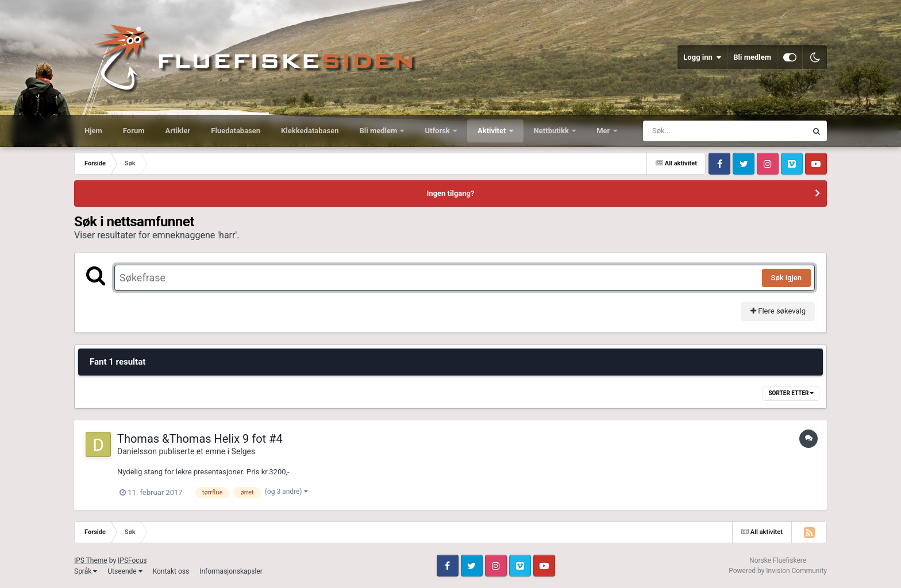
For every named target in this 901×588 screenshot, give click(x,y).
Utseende (125, 571)
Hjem (93, 131)
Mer (604, 131)
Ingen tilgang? (451, 193)
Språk (86, 571)
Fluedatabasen (236, 131)
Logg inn (702, 57)
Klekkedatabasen (310, 131)
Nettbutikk (552, 131)
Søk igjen (786, 278)
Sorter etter (791, 393)
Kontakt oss (171, 571)
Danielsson (137, 451)
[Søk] (697, 131)
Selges (244, 451)
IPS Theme (91, 560)
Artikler (178, 131)
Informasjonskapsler (231, 571)
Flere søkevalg (778, 311)
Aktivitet (493, 131)
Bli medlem (752, 57)
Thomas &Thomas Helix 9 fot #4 (200, 439)
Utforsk (438, 131)
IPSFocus (132, 560)
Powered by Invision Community (778, 571)
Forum (134, 131)
